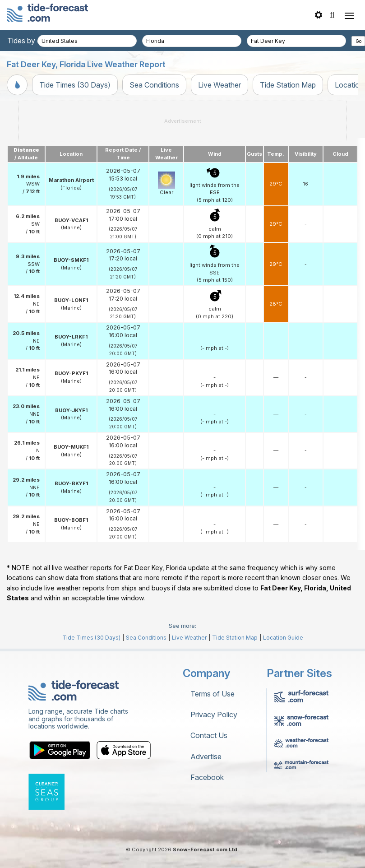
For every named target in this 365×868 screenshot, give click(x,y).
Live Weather (219, 85)
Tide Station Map (288, 85)
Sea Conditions (154, 85)
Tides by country (35, 41)
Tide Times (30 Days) (75, 85)
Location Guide (283, 638)
